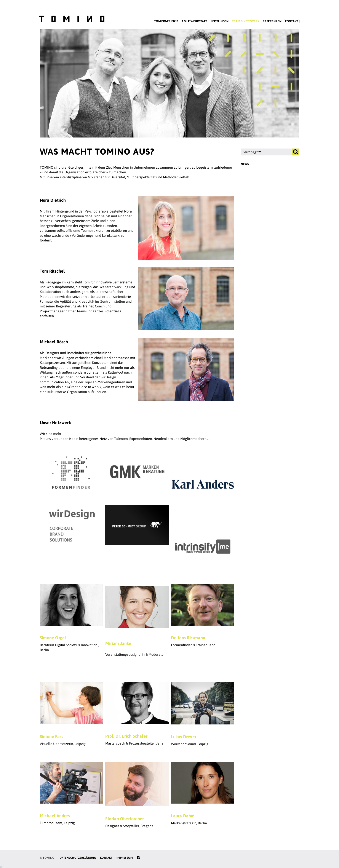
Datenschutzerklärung (78, 858)
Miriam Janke (118, 643)
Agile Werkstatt (194, 21)
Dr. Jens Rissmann (188, 638)
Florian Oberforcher (125, 819)
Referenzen (272, 21)
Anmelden (1, 866)
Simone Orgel (53, 638)
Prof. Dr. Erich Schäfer (126, 736)
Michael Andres (55, 816)
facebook (138, 858)
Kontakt (292, 21)
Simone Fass (51, 736)
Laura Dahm (183, 816)
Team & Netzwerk (246, 21)
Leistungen (220, 21)
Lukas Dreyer (184, 737)
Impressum (125, 858)
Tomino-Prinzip (166, 21)
